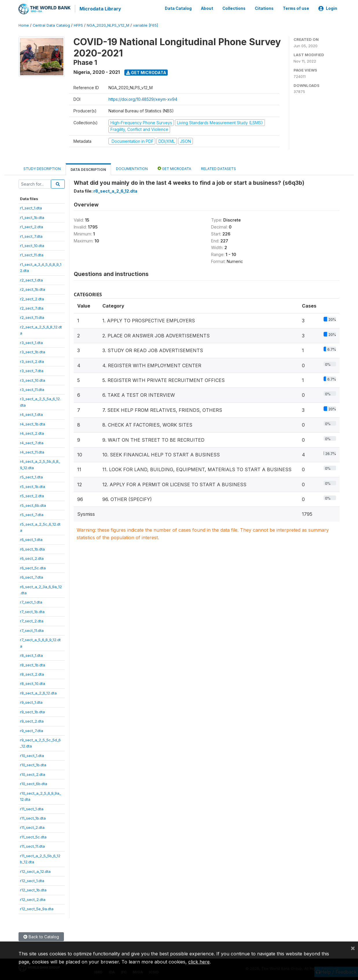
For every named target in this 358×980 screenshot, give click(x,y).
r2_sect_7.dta (32, 307)
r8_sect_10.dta (33, 683)
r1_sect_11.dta (32, 254)
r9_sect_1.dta (31, 701)
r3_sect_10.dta (33, 379)
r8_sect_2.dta (32, 673)
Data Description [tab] (88, 169)
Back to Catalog (41, 936)
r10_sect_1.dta (32, 755)
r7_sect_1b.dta (32, 611)
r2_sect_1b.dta (33, 288)
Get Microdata (146, 71)
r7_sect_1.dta (31, 601)
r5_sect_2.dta (32, 495)
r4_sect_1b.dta (33, 423)
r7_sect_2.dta (32, 620)
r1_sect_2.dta (32, 226)
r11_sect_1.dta (32, 808)
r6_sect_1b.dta (32, 548)
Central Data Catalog (51, 24)
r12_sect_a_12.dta (35, 870)
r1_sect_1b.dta (32, 216)
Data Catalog (178, 8)
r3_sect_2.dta (32, 360)
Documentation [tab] (132, 168)
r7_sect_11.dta (32, 630)
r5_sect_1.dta (31, 476)
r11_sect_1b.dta (33, 817)
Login (328, 8)
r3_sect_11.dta (32, 389)
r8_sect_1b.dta (33, 664)
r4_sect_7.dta (32, 442)
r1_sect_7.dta (31, 235)
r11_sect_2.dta (32, 827)
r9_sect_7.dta (32, 729)
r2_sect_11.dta (32, 317)
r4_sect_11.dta (32, 451)
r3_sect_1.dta (31, 342)
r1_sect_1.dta (31, 207)
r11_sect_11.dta (32, 845)
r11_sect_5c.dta (33, 836)
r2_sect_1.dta (31, 279)
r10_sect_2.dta (33, 774)
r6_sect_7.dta (32, 576)
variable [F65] (145, 24)
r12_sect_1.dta (32, 880)
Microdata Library (99, 9)
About (207, 8)
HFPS (78, 24)
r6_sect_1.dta (31, 539)
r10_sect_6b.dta (34, 783)
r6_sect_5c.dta (33, 567)
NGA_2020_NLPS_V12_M (108, 24)
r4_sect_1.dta (31, 414)
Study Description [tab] (42, 168)
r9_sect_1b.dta (32, 711)
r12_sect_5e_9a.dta (37, 908)
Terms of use (296, 8)
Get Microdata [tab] (174, 168)
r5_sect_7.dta (32, 514)
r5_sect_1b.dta (33, 486)
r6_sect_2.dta (32, 557)
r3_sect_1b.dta (33, 351)
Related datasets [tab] (218, 168)
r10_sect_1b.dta (33, 764)
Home (24, 24)
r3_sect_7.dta (32, 370)
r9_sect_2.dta (32, 720)
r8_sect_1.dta (31, 654)
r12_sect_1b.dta (33, 889)
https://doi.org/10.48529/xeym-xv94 (143, 98)
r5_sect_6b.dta (33, 504)
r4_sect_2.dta (32, 432)
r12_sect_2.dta (33, 899)
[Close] (353, 948)
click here (199, 962)
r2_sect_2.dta (32, 298)
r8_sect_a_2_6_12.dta (38, 692)
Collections (234, 8)
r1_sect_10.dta (32, 245)
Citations (264, 8)
